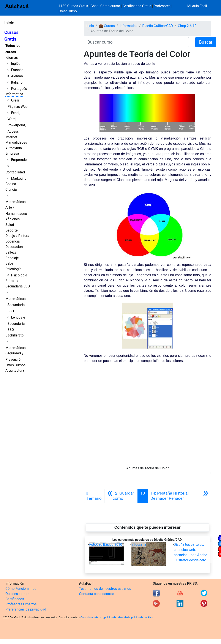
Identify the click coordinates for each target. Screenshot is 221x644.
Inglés (16, 64)
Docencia (13, 241)
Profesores (162, 6)
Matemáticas (16, 202)
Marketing (19, 178)
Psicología (13, 269)
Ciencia (11, 190)
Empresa (12, 153)
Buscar (206, 42)
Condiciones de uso (92, 617)
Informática (14, 94)
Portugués (19, 89)
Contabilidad (15, 172)
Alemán (17, 76)
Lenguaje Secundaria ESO (16, 324)
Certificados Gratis (137, 6)
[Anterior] (121, 496)
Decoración (14, 247)
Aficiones (13, 219)
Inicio (9, 23)
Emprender (19, 160)
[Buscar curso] (136, 42)
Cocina (11, 184)
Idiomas (12, 58)
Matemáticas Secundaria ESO (16, 305)
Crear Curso (68, 11)
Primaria (12, 281)
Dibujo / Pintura (17, 236)
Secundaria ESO (18, 286)
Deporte (12, 230)
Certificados (15, 599)
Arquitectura (15, 370)
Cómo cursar (110, 6)
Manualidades (16, 142)
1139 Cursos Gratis (74, 6)
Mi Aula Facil (197, 6)
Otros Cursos (15, 365)
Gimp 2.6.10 (187, 26)
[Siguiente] (179, 496)
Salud (10, 225)
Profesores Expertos (21, 604)
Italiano (17, 82)
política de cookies (142, 617)
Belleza (11, 252)
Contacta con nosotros (96, 594)
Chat (94, 6)
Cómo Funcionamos (21, 589)
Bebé (9, 263)
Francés (17, 70)
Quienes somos (17, 594)
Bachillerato (14, 335)
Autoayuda (14, 148)
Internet (11, 137)
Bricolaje (12, 258)
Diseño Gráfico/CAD (158, 26)
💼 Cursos (107, 26)
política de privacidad (116, 617)
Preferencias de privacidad (26, 609)
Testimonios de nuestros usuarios (105, 589)
